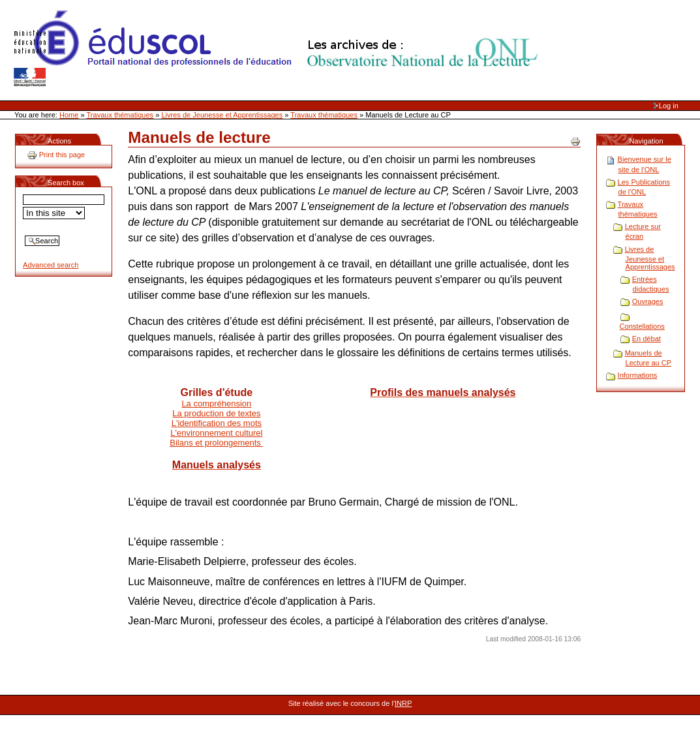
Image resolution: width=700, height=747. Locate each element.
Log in (669, 106)
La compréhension (216, 404)
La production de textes (216, 413)
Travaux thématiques (120, 115)
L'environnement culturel (216, 433)
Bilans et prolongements (216, 443)
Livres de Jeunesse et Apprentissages (222, 115)
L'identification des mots (217, 423)
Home (69, 115)
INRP (403, 703)
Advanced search (51, 265)
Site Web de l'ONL (279, 49)
